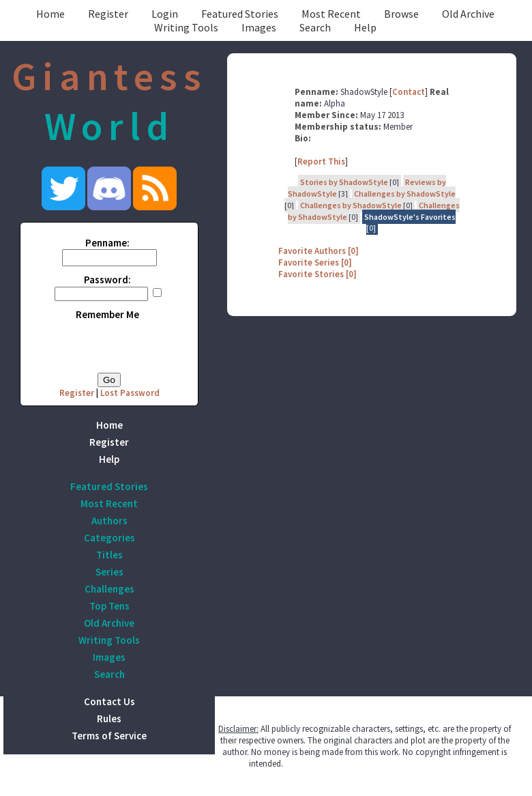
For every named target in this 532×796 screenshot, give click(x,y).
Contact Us (109, 701)
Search (315, 27)
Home (50, 14)
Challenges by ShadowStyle (405, 194)
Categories (109, 538)
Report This (321, 161)
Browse (401, 14)
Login (165, 14)
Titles (109, 555)
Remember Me (107, 314)
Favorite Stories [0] (317, 274)
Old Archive (468, 14)
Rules (109, 719)
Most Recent (331, 14)
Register (108, 14)
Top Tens (109, 606)
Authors (109, 521)
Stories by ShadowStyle (344, 182)
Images (259, 27)
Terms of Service (109, 736)
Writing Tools (186, 27)
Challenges (109, 589)
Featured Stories (240, 14)
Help (365, 27)
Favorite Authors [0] (319, 251)
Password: (107, 280)
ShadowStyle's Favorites (410, 217)
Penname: (107, 243)
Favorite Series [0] (315, 262)
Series (109, 572)
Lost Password (130, 393)
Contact (409, 92)
